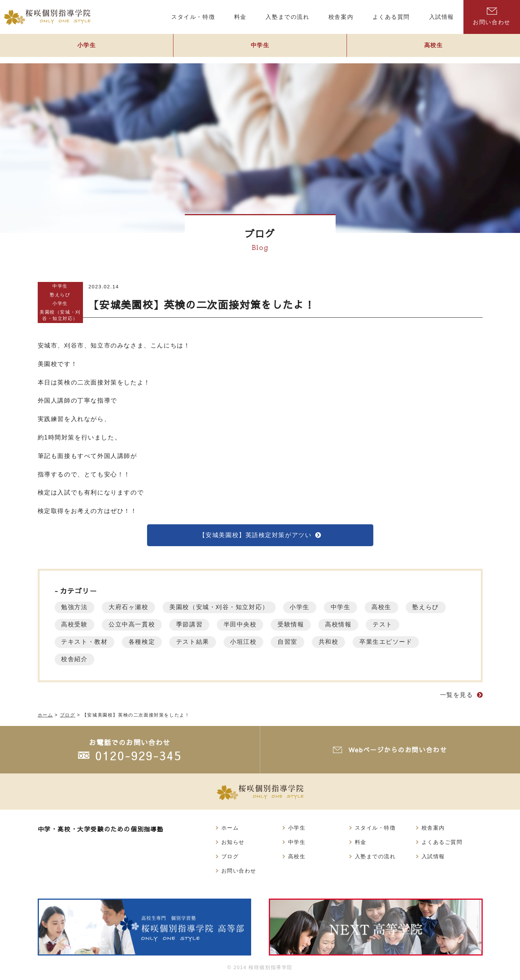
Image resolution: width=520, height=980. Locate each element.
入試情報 (433, 859)
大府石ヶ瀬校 (131, 608)
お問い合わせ (492, 16)
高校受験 (75, 626)
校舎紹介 (75, 660)
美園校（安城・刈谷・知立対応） (60, 315)
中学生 (260, 48)
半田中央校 (246, 626)
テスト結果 (197, 643)
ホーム (230, 829)
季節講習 (193, 626)
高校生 (434, 48)
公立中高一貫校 (134, 626)
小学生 (87, 48)
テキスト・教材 (85, 643)
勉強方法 (75, 608)
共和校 (338, 643)
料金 (361, 844)
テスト (393, 626)
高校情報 (348, 626)
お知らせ (233, 844)
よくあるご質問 (442, 844)
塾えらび (60, 295)
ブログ (230, 859)
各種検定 (144, 643)
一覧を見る (457, 696)
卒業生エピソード (397, 643)
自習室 (295, 643)
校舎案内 (433, 829)
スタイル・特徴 (375, 829)
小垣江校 (249, 643)
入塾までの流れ (375, 859)
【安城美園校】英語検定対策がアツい (255, 535)
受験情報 (299, 626)
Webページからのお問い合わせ (398, 751)
